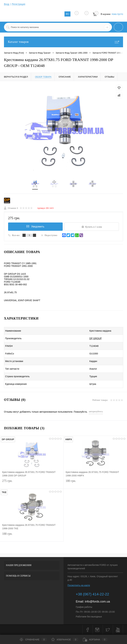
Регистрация (19, 4)
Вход (7, 4)
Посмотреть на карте (79, 585)
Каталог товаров (63, 42)
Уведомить (35, 226)
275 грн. (32, 483)
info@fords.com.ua (97, 602)
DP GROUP (94, 339)
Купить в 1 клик (92, 227)
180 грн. (95, 483)
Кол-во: (16, 235)
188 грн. (32, 536)
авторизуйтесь (96, 412)
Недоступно (49, 235)
